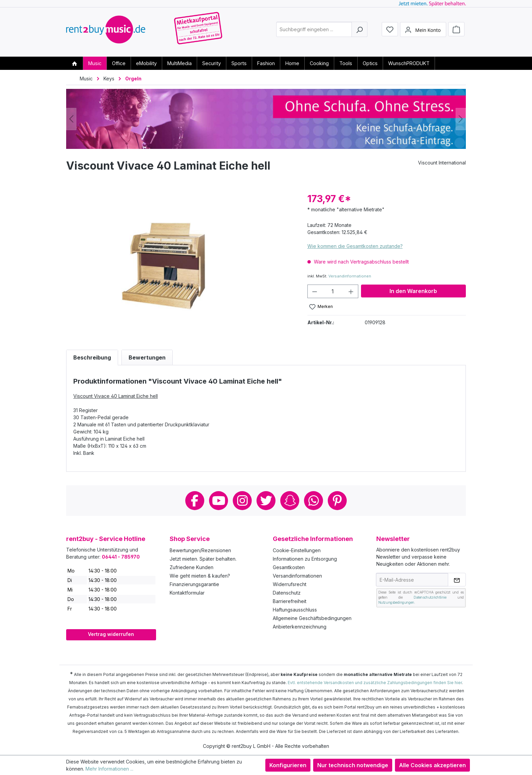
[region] (180, 265)
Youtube (218, 501)
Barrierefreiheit (290, 601)
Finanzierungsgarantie (194, 584)
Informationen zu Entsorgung (305, 559)
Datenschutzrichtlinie (430, 597)
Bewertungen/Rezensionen (200, 550)
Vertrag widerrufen (111, 634)
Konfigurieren (288, 765)
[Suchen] (359, 32)
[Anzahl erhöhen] (351, 291)
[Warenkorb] (456, 31)
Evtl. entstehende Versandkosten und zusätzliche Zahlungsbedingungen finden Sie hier (375, 683)
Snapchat (290, 501)
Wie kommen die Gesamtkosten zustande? (355, 246)
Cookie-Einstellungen (297, 550)
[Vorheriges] (71, 119)
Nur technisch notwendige (353, 765)
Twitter (266, 501)
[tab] (92, 357)
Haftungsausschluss (295, 610)
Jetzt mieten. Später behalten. (203, 559)
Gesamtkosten (289, 567)
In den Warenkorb (413, 291)
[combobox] (314, 32)
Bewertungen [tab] (147, 357)
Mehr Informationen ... (109, 769)
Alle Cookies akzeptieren (432, 765)
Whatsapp (313, 501)
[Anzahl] (333, 291)
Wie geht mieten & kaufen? (200, 576)
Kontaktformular (187, 593)
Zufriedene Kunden (192, 567)
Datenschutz (287, 593)
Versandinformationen (350, 276)
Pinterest (337, 501)
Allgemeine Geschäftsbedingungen (312, 618)
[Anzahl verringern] (315, 291)
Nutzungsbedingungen (396, 602)
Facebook (195, 501)
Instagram (242, 501)
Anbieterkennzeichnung (300, 627)
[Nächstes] (461, 119)
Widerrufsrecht (290, 584)
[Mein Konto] (423, 32)
